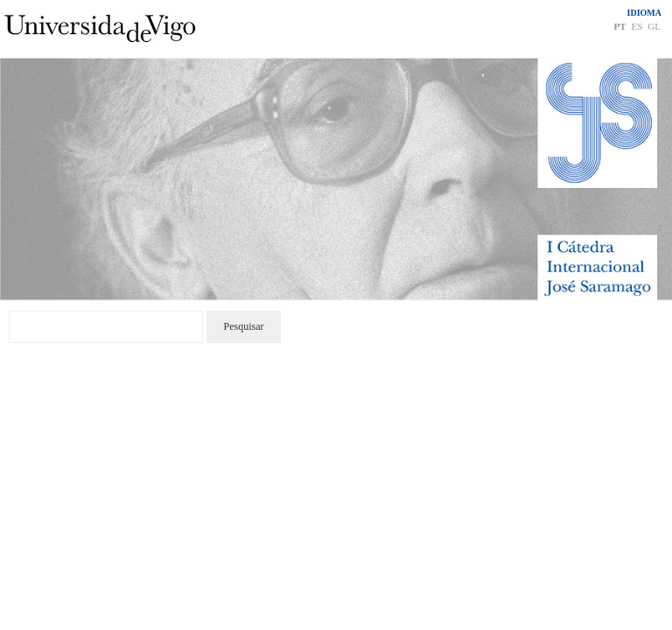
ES (637, 26)
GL (654, 26)
